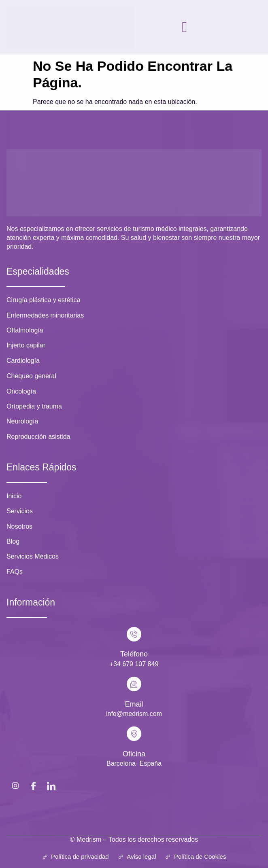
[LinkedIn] (51, 785)
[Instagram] (15, 785)
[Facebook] (33, 785)
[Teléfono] (134, 634)
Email (134, 704)
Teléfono (134, 654)
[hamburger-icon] (185, 27)
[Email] (134, 684)
